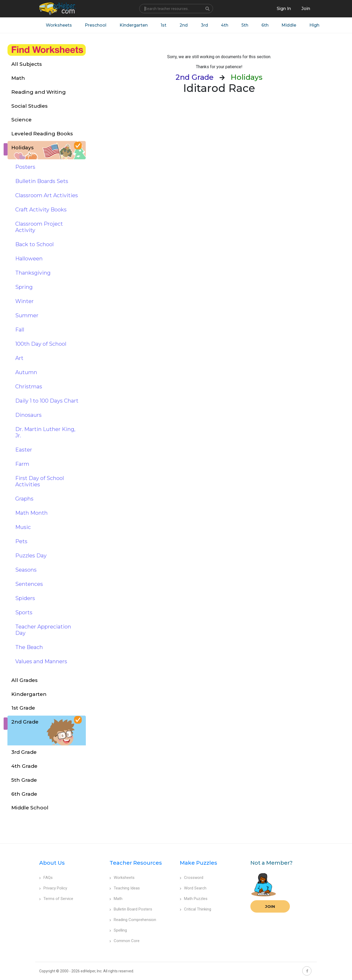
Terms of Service (56, 899)
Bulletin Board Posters (131, 909)
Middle (290, 25)
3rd (205, 25)
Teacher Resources (136, 863)
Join (270, 907)
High (315, 25)
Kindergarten (134, 25)
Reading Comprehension (133, 920)
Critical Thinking (195, 909)
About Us (52, 863)
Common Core (125, 941)
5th (246, 25)
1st (164, 25)
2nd (184, 25)
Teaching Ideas (125, 888)
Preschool (96, 25)
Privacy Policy (53, 888)
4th (225, 25)
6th (266, 25)
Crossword (192, 878)
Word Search (193, 888)
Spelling (118, 930)
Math (116, 899)
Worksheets (59, 25)
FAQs (46, 878)
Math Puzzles (194, 899)
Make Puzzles (199, 863)
